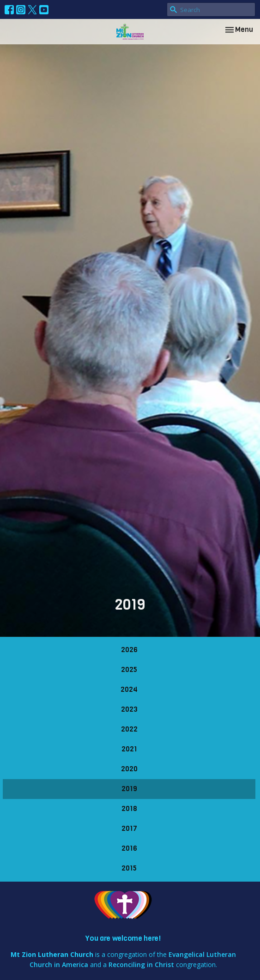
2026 (129, 650)
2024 (129, 690)
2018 (129, 809)
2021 (129, 749)
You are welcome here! (123, 938)
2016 (129, 848)
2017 (129, 829)
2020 (129, 769)
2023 (129, 709)
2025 (129, 670)
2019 (129, 789)
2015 (129, 868)
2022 (129, 729)
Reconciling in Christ (141, 965)
